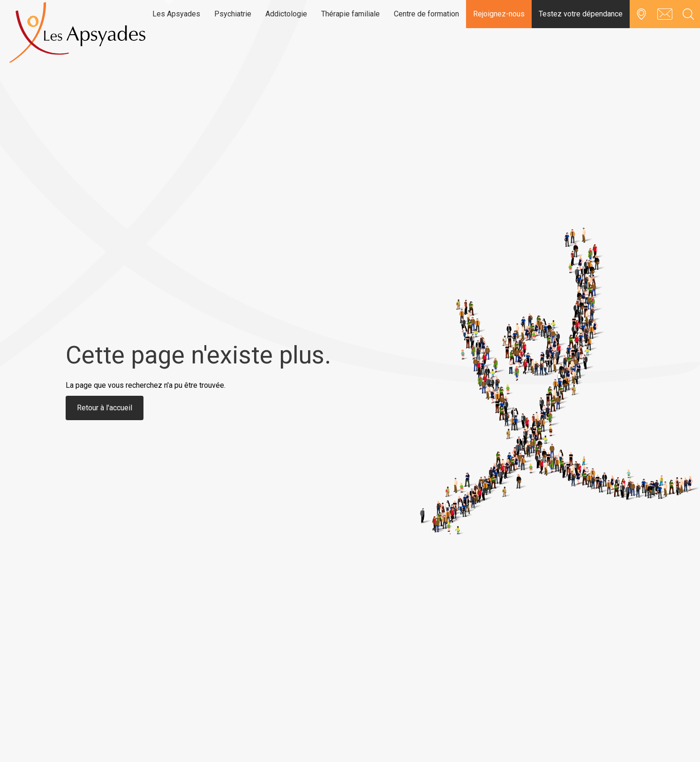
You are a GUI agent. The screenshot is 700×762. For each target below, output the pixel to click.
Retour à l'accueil (105, 408)
